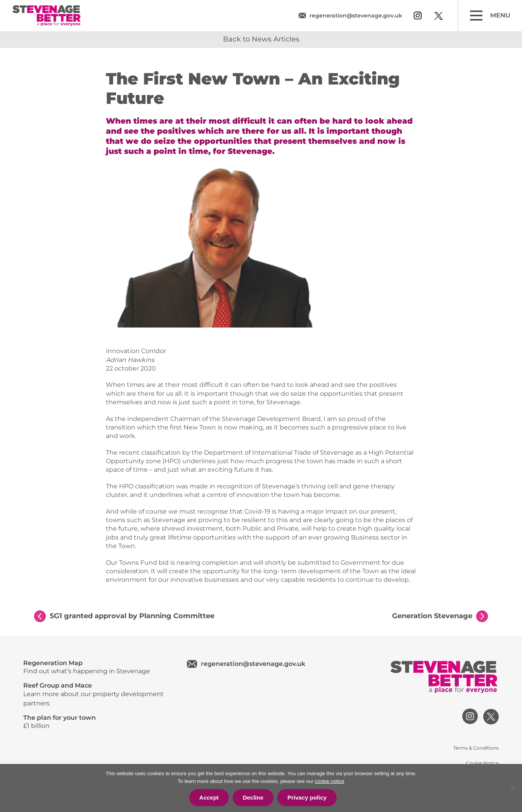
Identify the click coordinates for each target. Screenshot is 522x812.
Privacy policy (307, 797)
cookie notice (330, 781)
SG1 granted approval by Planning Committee (132, 616)
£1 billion (97, 722)
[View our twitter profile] (439, 16)
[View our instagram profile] (418, 16)
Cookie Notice (482, 763)
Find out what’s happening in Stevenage (97, 667)
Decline (253, 797)
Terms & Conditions (476, 748)
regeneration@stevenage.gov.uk (356, 16)
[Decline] (512, 788)
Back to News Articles (261, 39)
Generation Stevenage (432, 616)
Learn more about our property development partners (97, 694)
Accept (209, 797)
